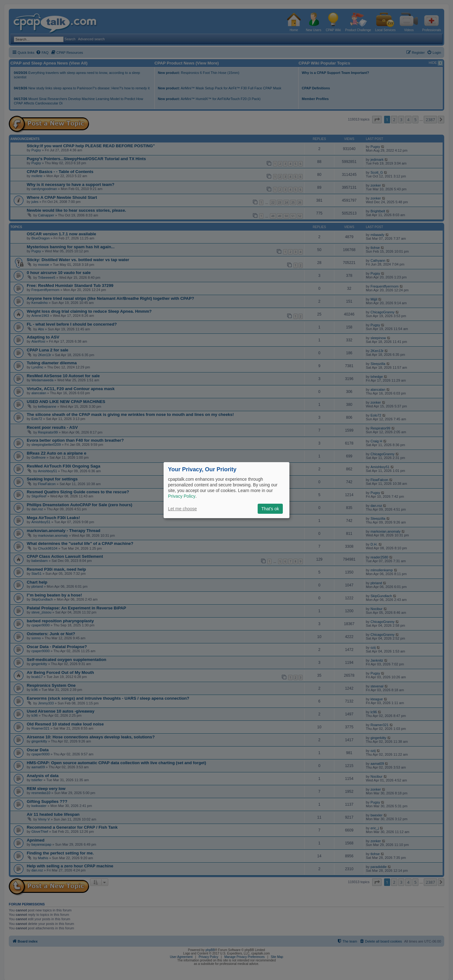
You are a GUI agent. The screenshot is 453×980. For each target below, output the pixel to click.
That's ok (270, 509)
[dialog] (226, 490)
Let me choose (182, 509)
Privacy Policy (182, 496)
